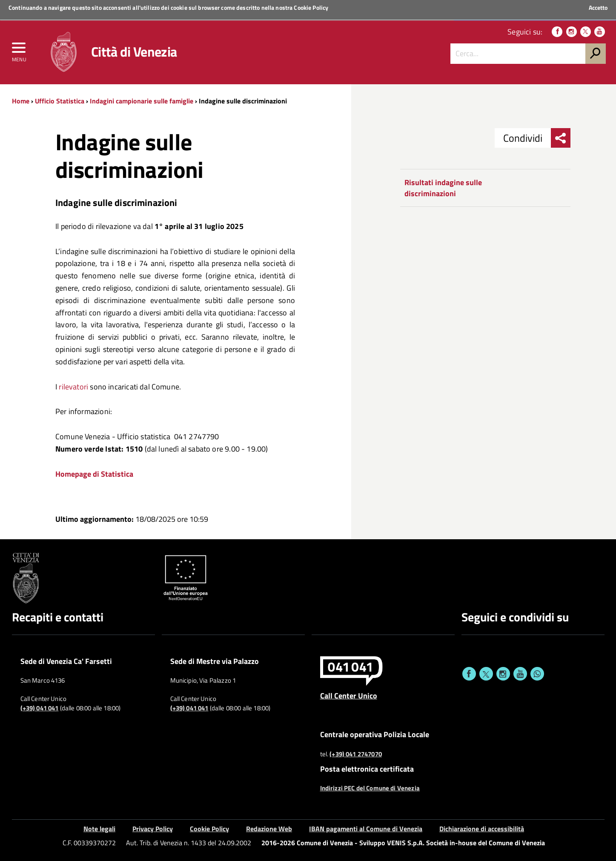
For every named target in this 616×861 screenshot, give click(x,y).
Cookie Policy (311, 7)
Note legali (99, 829)
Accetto (598, 8)
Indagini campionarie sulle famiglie (142, 101)
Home (21, 101)
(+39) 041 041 (40, 708)
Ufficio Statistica (60, 101)
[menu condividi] (561, 138)
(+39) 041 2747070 (356, 754)
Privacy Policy (153, 829)
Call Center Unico (349, 695)
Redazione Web (269, 829)
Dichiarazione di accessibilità (482, 829)
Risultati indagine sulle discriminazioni (443, 188)
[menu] (19, 50)
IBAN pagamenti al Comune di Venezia (366, 829)
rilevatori (74, 387)
